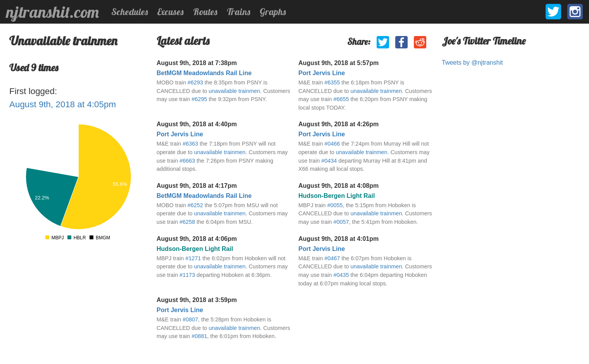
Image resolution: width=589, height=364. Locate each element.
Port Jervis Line (322, 73)
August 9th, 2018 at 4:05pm (63, 104)
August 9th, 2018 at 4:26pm (338, 124)
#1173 (187, 275)
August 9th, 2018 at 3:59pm (197, 300)
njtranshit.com (53, 12)
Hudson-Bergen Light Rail (337, 196)
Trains (239, 12)
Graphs (273, 12)
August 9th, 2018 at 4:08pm (338, 186)
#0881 (199, 336)
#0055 (335, 205)
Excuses (170, 12)
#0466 (332, 144)
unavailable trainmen (234, 91)
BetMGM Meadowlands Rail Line (204, 73)
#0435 (341, 275)
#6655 (341, 99)
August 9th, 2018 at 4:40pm (197, 124)
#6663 (187, 161)
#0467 (332, 258)
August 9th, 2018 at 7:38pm (197, 63)
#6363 (190, 144)
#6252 (195, 205)
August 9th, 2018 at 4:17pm (197, 186)
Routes (205, 12)
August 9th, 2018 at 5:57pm (338, 63)
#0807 (190, 319)
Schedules (130, 12)
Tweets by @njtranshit (472, 63)
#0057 (341, 222)
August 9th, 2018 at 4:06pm (197, 239)
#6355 (332, 82)
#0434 (329, 161)
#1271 (193, 258)
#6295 (199, 99)
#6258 (187, 222)
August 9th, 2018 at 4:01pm (338, 239)
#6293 (195, 82)
